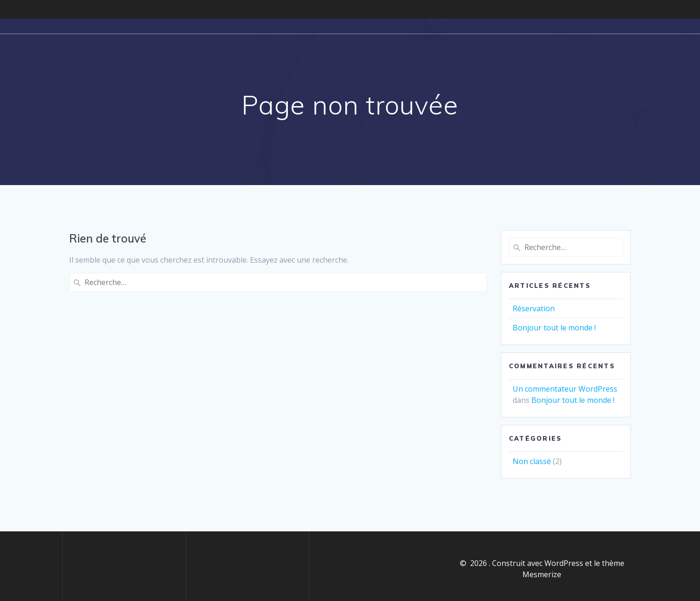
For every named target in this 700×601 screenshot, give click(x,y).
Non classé (532, 461)
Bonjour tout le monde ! (554, 328)
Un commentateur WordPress (565, 389)
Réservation (534, 308)
